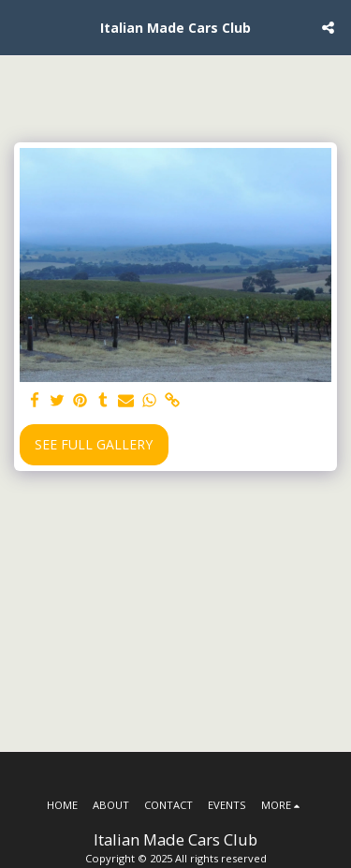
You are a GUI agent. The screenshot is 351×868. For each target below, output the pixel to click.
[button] (21, 27)
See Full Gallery (94, 444)
